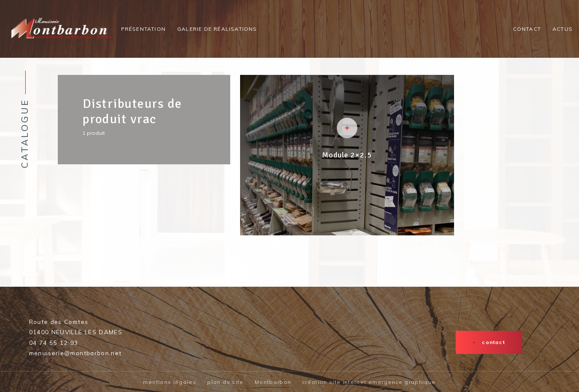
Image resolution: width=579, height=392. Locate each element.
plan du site (225, 382)
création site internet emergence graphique (369, 382)
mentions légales (170, 382)
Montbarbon (273, 382)
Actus (563, 29)
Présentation (143, 29)
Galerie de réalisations (217, 29)
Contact (527, 29)
